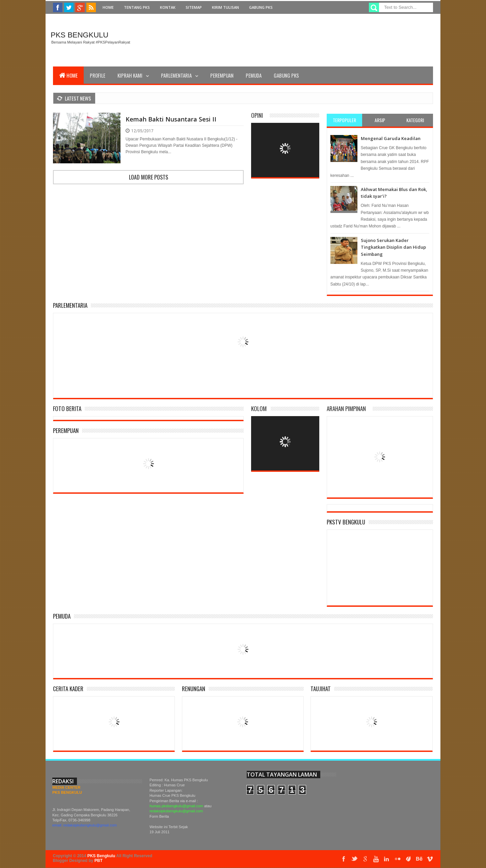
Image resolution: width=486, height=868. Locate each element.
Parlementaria (176, 75)
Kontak (168, 7)
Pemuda (254, 75)
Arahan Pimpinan (346, 409)
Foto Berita (67, 409)
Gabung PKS (261, 7)
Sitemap (194, 7)
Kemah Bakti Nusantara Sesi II (171, 119)
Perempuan (222, 75)
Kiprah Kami (130, 75)
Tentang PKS (137, 7)
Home (108, 7)
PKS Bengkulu (79, 35)
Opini (257, 115)
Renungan (194, 689)
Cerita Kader (68, 689)
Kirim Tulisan (225, 7)
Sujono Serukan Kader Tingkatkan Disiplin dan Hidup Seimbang (393, 247)
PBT (99, 861)
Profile (98, 75)
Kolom (259, 409)
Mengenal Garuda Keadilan (391, 138)
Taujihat (321, 689)
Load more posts (148, 177)
